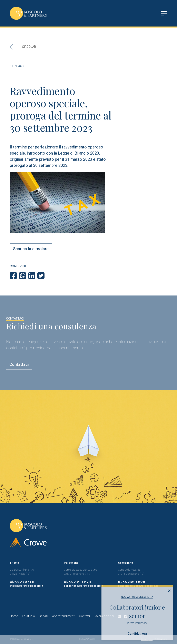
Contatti (84, 616)
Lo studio (28, 616)
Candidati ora (137, 634)
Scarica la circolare (31, 249)
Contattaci (19, 364)
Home (14, 616)
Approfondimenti (64, 616)
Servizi (43, 616)
